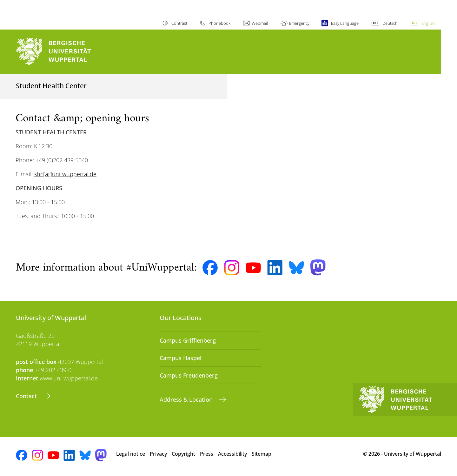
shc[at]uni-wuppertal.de (65, 174)
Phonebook (219, 23)
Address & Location (187, 399)
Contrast (179, 23)
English (428, 23)
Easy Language (345, 23)
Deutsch (390, 23)
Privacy (158, 454)
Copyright (183, 454)
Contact (27, 396)
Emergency (299, 23)
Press (207, 454)
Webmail (260, 23)
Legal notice (131, 454)
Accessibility (232, 454)
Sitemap (262, 454)
